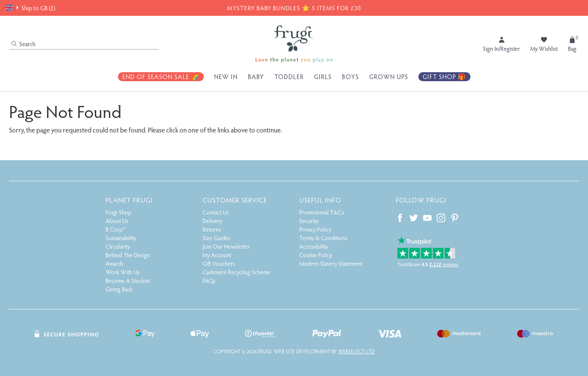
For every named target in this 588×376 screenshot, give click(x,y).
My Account (217, 255)
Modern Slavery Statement (331, 263)
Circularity (118, 246)
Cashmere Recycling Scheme (237, 272)
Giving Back (119, 289)
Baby (256, 76)
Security (309, 221)
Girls (323, 76)
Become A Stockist (128, 281)
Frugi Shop (119, 212)
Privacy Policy (315, 229)
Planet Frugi (129, 200)
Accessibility (314, 246)
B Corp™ (116, 229)
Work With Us (123, 272)
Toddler (289, 76)
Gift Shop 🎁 (444, 76)
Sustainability (121, 238)
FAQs (209, 281)
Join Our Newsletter (226, 246)
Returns (212, 229)
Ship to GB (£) (30, 8)
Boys (350, 76)
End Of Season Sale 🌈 (161, 76)
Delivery (212, 221)
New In (226, 76)
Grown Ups (389, 76)
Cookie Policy (316, 255)
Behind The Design (128, 255)
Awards (115, 263)
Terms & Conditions (323, 238)
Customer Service (235, 200)
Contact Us (216, 212)
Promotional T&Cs (322, 212)
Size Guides (216, 238)
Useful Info (320, 200)
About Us (117, 221)
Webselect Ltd (356, 351)
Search (24, 44)
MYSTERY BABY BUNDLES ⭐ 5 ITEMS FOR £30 (293, 8)
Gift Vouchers (219, 263)
